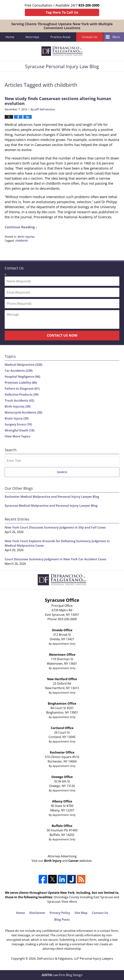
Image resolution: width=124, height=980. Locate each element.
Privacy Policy (60, 913)
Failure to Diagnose (22, 389)
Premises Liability (21, 383)
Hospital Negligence (22, 377)
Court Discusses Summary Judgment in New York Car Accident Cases (55, 559)
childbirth (22, 241)
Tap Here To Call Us (62, 12)
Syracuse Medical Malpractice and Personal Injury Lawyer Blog (51, 506)
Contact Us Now (62, 335)
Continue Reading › (21, 227)
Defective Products (22, 395)
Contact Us (90, 37)
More (116, 37)
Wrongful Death (20, 430)
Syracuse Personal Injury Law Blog (62, 51)
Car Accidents (19, 371)
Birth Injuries (26, 237)
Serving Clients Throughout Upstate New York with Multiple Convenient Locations (62, 26)
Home (10, 37)
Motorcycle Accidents (23, 412)
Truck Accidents (19, 400)
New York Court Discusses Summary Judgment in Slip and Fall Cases (55, 527)
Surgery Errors (18, 424)
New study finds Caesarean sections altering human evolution (58, 101)
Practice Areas (61, 37)
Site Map (81, 913)
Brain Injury (17, 418)
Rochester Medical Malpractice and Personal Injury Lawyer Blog (52, 497)
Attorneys (32, 37)
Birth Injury (53, 861)
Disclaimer (37, 913)
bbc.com (49, 212)
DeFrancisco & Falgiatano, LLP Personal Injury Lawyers (75, 959)
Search (62, 472)
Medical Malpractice (23, 365)
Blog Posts (62, 920)
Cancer (73, 861)
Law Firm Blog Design (62, 975)
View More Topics (17, 436)
